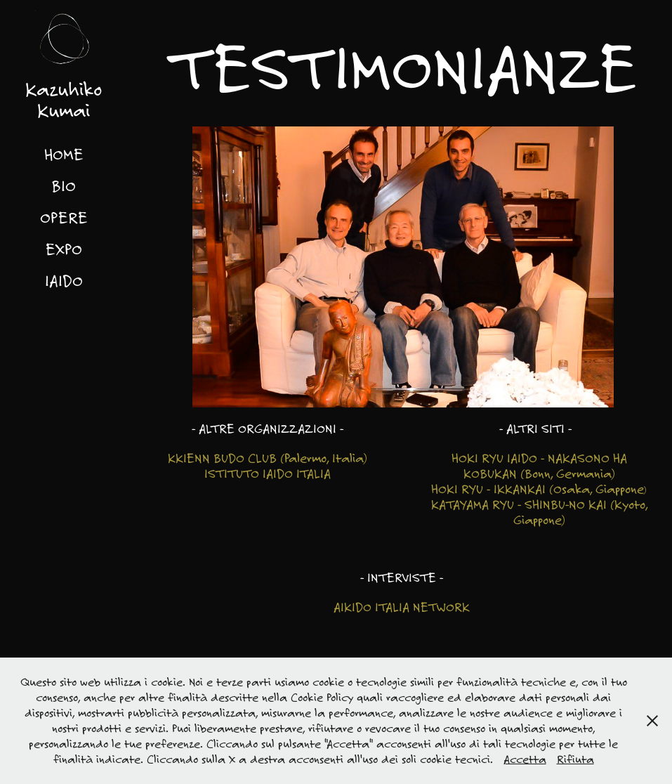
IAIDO (64, 280)
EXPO (64, 249)
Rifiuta (575, 759)
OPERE (64, 217)
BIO (64, 185)
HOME (64, 154)
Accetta (525, 759)
